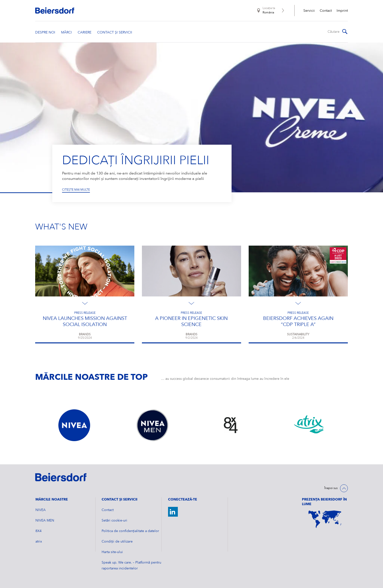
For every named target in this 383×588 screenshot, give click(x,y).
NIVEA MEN (45, 521)
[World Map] (325, 519)
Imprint (342, 11)
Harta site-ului (112, 552)
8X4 (38, 531)
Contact (326, 11)
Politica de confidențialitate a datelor (130, 531)
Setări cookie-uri (114, 521)
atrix (39, 542)
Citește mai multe (76, 190)
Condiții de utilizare (117, 542)
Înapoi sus (331, 488)
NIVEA (41, 510)
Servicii (309, 11)
